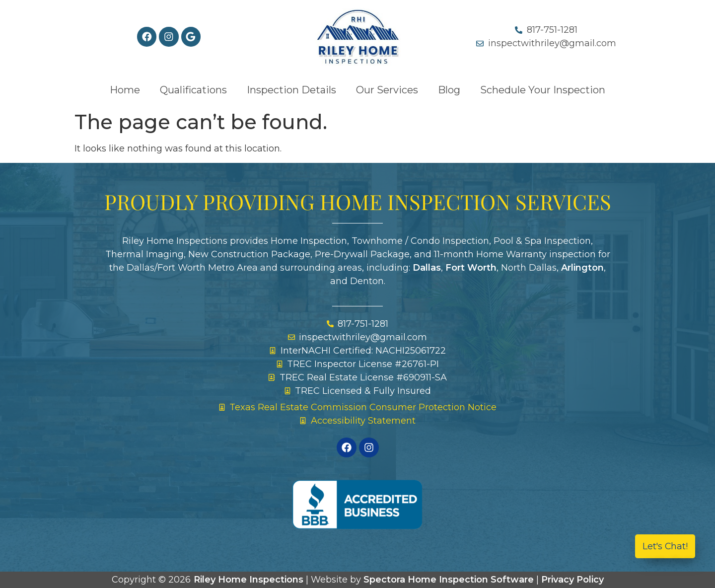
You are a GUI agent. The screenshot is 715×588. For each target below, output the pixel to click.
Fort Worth (471, 268)
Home (125, 90)
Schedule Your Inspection (543, 90)
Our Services (387, 90)
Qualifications (193, 90)
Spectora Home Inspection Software (449, 580)
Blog (449, 90)
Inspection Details (291, 90)
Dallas (427, 268)
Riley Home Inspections (249, 580)
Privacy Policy (572, 580)
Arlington (582, 268)
